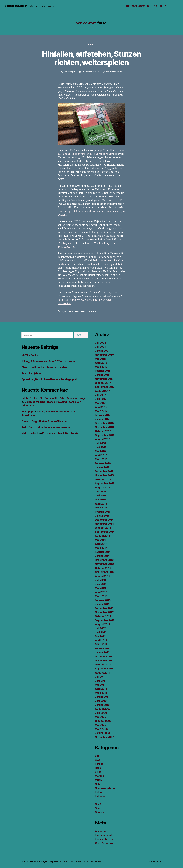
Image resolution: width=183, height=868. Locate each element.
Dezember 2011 (104, 657)
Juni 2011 (101, 681)
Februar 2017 (103, 415)
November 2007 (105, 737)
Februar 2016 (103, 463)
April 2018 (101, 363)
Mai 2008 (101, 725)
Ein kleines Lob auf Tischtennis (60, 433)
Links (155, 6)
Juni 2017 (101, 399)
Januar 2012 (102, 652)
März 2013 (101, 596)
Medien (99, 776)
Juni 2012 (101, 632)
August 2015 (103, 488)
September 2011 (105, 669)
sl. (96, 800)
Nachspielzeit (67, 243)
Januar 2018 (102, 375)
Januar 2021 (102, 351)
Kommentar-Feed (105, 839)
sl (161, 6)
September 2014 (105, 532)
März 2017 (101, 411)
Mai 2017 (100, 403)
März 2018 (101, 367)
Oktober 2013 (103, 568)
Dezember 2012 (104, 608)
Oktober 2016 (103, 431)
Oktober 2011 (103, 665)
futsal (70, 311)
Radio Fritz (28, 427)
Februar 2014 (103, 552)
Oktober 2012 (103, 616)
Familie (99, 764)
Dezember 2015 (104, 471)
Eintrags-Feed (103, 835)
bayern (64, 311)
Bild (97, 756)
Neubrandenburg (105, 788)
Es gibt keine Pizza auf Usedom (50, 421)
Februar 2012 (103, 649)
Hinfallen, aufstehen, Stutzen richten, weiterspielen (91, 58)
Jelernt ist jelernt (32, 373)
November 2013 (104, 564)
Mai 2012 (100, 636)
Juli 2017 (100, 395)
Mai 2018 (100, 359)
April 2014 (101, 544)
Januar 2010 (102, 705)
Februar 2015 (103, 512)
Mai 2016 (100, 451)
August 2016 (103, 439)
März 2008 (101, 729)
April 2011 (101, 689)
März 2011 (101, 693)
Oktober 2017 (103, 383)
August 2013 (103, 576)
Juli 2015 (100, 492)
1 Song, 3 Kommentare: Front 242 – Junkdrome (48, 361)
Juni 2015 (101, 496)
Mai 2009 (101, 717)
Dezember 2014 (104, 520)
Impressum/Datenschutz (138, 6)
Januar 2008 (102, 733)
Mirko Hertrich (30, 433)
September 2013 (105, 572)
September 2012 (105, 620)
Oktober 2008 (103, 721)
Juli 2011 (100, 677)
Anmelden (101, 831)
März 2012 (101, 644)
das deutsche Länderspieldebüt (104, 264)
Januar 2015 (102, 516)
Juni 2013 (101, 584)
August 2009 (103, 709)
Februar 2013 (103, 600)
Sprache (100, 812)
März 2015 (101, 508)
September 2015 (105, 483)
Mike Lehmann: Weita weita (54, 427)
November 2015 (104, 475)
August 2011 (102, 673)
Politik (99, 792)
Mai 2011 (100, 685)
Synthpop (27, 412)
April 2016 (101, 455)
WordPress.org (104, 843)
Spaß (98, 804)
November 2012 (104, 612)
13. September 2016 (90, 72)
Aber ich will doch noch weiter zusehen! (45, 367)
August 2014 (103, 536)
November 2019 (104, 355)
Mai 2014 (100, 540)
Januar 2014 (102, 556)
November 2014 (104, 524)
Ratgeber (100, 796)
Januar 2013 (102, 604)
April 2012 (101, 640)
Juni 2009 (101, 713)
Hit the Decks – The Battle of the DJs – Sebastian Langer (54, 398)
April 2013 (101, 592)
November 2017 (104, 379)
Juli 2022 (100, 343)
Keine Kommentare (114, 72)
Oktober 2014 (103, 528)
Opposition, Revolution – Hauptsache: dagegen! (49, 379)
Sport (91, 45)
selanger (71, 72)
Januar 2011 (102, 697)
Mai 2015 (100, 500)
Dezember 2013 (104, 560)
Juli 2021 (100, 347)
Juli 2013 (100, 580)
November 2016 (104, 427)
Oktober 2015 (103, 479)
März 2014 (101, 548)
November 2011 (104, 661)
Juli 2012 (100, 628)
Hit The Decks (30, 355)
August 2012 (103, 624)
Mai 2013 (100, 588)
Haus (98, 768)
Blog (98, 760)
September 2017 (105, 387)
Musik (99, 780)
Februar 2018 (103, 371)
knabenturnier (80, 311)
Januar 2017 (102, 419)
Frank (25, 421)
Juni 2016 (101, 447)
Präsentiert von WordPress (88, 861)
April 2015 (101, 504)
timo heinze (91, 311)
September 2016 (105, 435)
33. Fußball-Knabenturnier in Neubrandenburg (85, 154)
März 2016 (101, 459)
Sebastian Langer (16, 6)
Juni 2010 (101, 701)
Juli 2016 (100, 443)
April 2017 (101, 407)
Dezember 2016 (104, 423)
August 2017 (103, 391)
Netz (98, 784)
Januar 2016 (102, 467)
